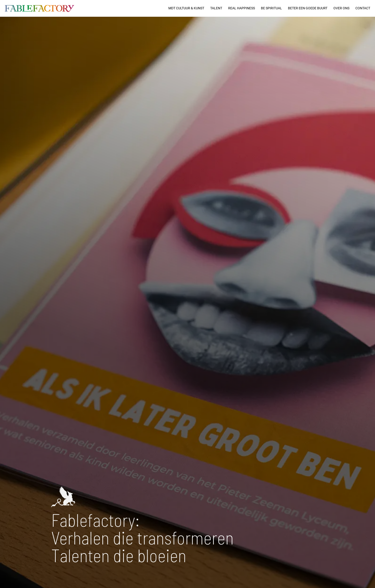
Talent (216, 8)
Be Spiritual (271, 8)
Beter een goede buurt (308, 8)
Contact (363, 8)
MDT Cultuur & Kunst (186, 8)
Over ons (341, 8)
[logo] (39, 8)
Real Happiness (242, 8)
